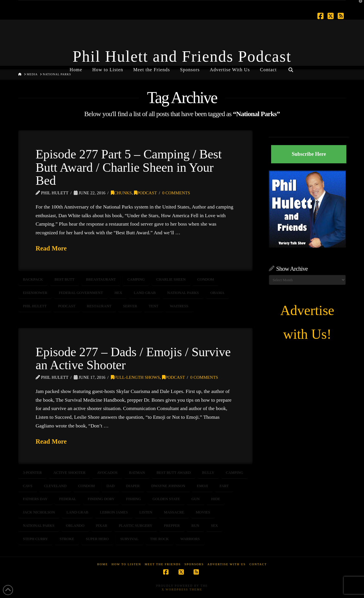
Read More (51, 248)
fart (224, 486)
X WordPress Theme (182, 589)
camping (136, 279)
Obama (217, 293)
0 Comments (176, 193)
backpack (33, 279)
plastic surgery (136, 525)
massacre (174, 512)
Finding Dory (101, 499)
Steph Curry (35, 539)
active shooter (70, 472)
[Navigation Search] (291, 67)
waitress (179, 306)
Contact (258, 564)
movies (203, 512)
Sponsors (194, 564)
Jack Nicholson (39, 512)
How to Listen (126, 564)
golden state (166, 499)
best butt (65, 279)
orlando (75, 525)
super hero (97, 539)
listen (146, 512)
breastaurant (101, 279)
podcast (67, 306)
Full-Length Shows (135, 377)
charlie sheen (171, 279)
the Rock (160, 539)
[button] (359, 6)
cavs (28, 486)
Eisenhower (35, 293)
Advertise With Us (227, 564)
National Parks (183, 293)
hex (118, 293)
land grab (145, 293)
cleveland (55, 486)
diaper (133, 486)
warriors (190, 539)
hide (216, 499)
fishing (134, 499)
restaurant (99, 306)
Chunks (121, 193)
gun (196, 499)
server (130, 306)
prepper (172, 525)
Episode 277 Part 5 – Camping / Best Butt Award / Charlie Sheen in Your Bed (129, 167)
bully (208, 472)
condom (206, 279)
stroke (67, 539)
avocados (107, 472)
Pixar (102, 525)
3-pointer (32, 472)
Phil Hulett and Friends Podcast (182, 56)
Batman (137, 472)
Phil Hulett (35, 306)
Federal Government (81, 293)
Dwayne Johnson (168, 486)
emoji (202, 486)
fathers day (35, 499)
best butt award (174, 472)
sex (215, 525)
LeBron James (114, 512)
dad (111, 486)
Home (103, 564)
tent (153, 306)
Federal (68, 499)
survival (129, 539)
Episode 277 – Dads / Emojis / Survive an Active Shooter (133, 359)
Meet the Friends (163, 564)
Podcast (145, 193)
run (195, 525)
